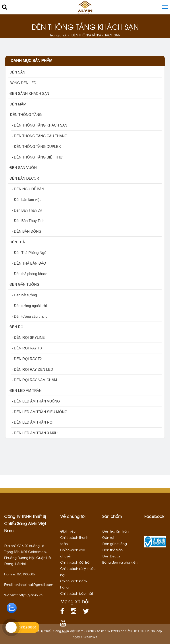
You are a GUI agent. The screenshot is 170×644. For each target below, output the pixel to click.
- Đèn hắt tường (24, 295)
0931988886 (27, 627)
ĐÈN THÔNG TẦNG (26, 115)
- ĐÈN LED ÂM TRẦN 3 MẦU (35, 433)
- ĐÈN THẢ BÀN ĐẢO (29, 263)
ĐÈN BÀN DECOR (24, 178)
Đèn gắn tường (115, 543)
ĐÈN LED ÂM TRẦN (26, 391)
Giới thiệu (68, 531)
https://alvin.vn (31, 595)
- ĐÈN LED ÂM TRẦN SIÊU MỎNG (40, 412)
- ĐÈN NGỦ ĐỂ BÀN (28, 189)
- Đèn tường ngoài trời (29, 306)
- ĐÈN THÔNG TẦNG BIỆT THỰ (37, 157)
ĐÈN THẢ (17, 242)
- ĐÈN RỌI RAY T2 (27, 359)
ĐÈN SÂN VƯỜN (23, 168)
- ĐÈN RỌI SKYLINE (28, 338)
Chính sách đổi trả (75, 562)
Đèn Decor (111, 556)
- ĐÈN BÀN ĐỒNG (27, 231)
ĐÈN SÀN (17, 72)
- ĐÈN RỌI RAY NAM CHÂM (34, 380)
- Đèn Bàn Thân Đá (27, 210)
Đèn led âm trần (115, 531)
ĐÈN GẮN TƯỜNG (24, 284)
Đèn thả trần (112, 550)
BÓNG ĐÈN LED (23, 83)
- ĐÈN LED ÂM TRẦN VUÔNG (36, 401)
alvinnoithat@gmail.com (34, 584)
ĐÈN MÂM (18, 104)
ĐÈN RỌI (17, 327)
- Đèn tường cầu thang (30, 316)
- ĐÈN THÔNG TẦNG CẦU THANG (40, 136)
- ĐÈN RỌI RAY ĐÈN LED (32, 370)
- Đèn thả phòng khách (30, 274)
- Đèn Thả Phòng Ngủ (29, 253)
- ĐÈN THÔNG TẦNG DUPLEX (36, 147)
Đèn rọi (108, 537)
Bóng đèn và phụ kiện (120, 562)
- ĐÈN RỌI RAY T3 (27, 348)
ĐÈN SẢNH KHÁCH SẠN (29, 94)
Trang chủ (58, 35)
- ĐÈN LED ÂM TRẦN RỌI (33, 422)
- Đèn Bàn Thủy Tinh (28, 221)
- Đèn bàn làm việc (27, 200)
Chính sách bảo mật (77, 593)
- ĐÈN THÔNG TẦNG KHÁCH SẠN (40, 125)
